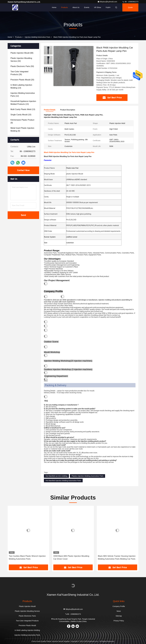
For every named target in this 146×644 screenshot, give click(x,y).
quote (130, 7)
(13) (23, 103)
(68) (22, 53)
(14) (21, 86)
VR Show (97, 7)
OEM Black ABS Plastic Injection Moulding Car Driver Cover (71, 557)
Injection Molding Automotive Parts (38, 37)
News (119, 611)
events (87, 7)
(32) (21, 60)
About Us (76, 7)
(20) (22, 80)
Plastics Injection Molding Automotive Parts (87, 476)
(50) (22, 66)
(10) (21, 115)
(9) (22, 121)
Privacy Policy (119, 621)
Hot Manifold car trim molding (56, 476)
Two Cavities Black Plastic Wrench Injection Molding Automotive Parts (27, 557)
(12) (23, 95)
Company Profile (119, 606)
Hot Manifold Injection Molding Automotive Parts (63, 481)
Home (54, 7)
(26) (19, 73)
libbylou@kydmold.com (108, 2)
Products (64, 7)
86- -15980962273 (130, 2)
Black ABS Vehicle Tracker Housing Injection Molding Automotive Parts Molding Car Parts (117, 557)
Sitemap (119, 616)
